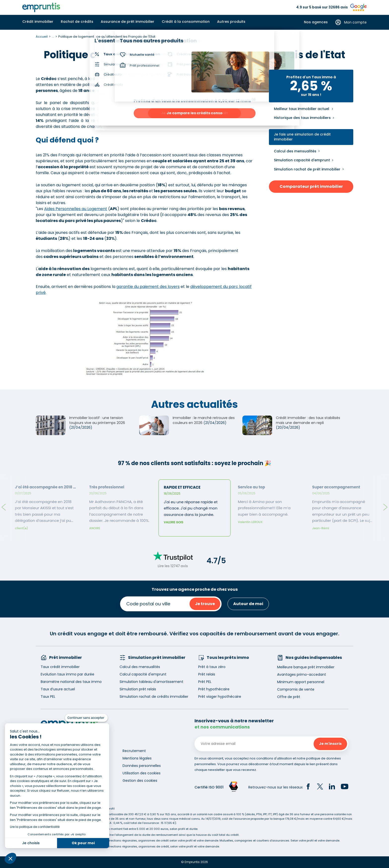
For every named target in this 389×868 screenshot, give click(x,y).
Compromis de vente (296, 689)
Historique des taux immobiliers (302, 118)
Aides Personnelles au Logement (76, 209)
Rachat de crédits (77, 22)
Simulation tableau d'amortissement (151, 682)
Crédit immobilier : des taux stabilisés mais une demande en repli (308, 420)
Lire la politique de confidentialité (35, 827)
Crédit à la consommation (186, 22)
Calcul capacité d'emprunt (143, 674)
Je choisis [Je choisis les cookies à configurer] (31, 843)
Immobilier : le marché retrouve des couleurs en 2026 (204, 420)
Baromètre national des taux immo (71, 682)
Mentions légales (137, 758)
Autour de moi (248, 604)
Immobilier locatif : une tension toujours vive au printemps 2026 (97, 420)
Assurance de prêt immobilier (128, 22)
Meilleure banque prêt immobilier (306, 667)
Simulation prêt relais (138, 689)
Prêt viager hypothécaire (220, 697)
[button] (10, 858)
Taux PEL (48, 697)
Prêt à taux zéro (212, 667)
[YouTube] (345, 787)
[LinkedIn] (332, 787)
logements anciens (142, 121)
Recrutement (134, 751)
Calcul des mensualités (295, 151)
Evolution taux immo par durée (67, 674)
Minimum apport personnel (301, 682)
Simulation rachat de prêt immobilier (307, 169)
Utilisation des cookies (142, 773)
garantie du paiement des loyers (148, 287)
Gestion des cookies (140, 781)
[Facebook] (308, 787)
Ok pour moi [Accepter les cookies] (83, 843)
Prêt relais (207, 674)
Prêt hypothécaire (214, 689)
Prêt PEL (205, 682)
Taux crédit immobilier (60, 667)
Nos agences (316, 22)
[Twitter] (320, 787)
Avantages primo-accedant (302, 674)
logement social (138, 115)
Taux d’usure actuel (58, 689)
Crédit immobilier (38, 22)
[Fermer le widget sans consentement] (86, 718)
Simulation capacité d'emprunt (302, 160)
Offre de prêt (289, 697)
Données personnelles (142, 766)
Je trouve (205, 604)
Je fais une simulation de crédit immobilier (302, 137)
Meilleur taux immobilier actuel (302, 109)
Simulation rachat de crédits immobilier (154, 697)
